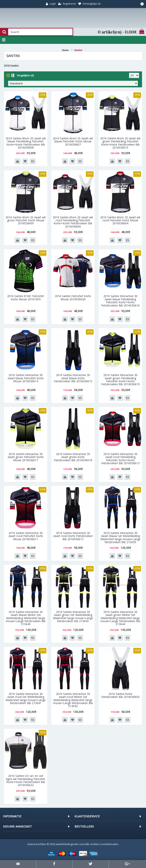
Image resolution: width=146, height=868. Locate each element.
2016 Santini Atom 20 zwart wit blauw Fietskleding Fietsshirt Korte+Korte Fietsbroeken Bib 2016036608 (26, 143)
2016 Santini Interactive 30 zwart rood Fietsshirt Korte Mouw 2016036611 (26, 536)
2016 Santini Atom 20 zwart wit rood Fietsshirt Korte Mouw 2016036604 (120, 220)
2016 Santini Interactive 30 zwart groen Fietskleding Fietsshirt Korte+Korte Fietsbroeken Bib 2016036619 (120, 380)
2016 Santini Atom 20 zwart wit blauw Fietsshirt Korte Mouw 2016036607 (73, 141)
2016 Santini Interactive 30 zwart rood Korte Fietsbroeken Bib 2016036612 (73, 536)
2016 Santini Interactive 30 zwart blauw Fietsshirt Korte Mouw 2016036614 (26, 378)
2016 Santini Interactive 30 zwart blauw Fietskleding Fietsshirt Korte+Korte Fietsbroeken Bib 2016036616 (120, 301)
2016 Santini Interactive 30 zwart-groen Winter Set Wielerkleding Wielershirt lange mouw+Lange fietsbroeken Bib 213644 (120, 618)
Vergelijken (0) (25, 75)
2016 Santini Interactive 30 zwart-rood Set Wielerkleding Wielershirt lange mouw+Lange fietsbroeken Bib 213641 (26, 698)
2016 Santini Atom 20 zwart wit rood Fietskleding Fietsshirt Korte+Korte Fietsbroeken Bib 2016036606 (73, 222)
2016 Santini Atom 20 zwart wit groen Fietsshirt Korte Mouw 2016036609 (26, 220)
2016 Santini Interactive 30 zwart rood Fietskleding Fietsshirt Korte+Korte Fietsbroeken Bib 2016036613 (120, 459)
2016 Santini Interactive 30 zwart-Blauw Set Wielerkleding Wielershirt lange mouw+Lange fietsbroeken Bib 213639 (120, 537)
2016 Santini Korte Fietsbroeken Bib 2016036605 (120, 695)
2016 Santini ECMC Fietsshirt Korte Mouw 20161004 (26, 298)
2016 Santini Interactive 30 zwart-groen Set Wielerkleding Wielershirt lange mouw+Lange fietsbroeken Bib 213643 (73, 616)
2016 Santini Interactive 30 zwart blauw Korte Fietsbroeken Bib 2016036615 (73, 378)
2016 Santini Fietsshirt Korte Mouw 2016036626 (73, 298)
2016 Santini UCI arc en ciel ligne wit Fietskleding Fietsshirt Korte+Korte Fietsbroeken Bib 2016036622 (26, 780)
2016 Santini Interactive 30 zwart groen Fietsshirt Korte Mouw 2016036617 (26, 457)
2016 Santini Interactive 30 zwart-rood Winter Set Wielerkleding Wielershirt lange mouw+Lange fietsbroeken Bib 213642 (73, 700)
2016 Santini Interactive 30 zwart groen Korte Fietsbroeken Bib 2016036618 (73, 457)
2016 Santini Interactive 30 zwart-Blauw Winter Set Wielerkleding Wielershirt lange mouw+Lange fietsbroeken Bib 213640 (26, 618)
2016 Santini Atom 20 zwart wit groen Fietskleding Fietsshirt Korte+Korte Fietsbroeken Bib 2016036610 (120, 143)
